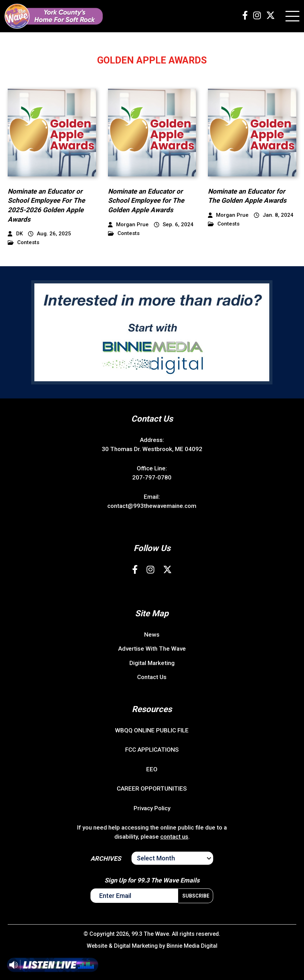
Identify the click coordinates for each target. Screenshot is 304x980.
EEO (152, 769)
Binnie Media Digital (192, 946)
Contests (23, 243)
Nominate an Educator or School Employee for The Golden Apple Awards (146, 201)
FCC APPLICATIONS (152, 750)
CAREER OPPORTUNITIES (152, 788)
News (152, 635)
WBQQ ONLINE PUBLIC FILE (152, 730)
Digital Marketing (152, 663)
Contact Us (152, 677)
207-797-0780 (152, 477)
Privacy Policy (152, 808)
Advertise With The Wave (152, 649)
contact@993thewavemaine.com (152, 506)
